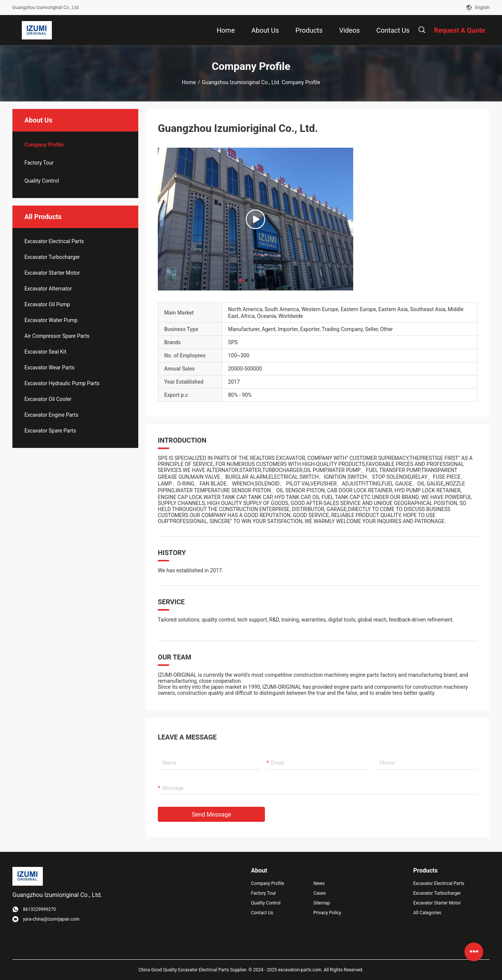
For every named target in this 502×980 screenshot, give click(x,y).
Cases (320, 893)
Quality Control (42, 181)
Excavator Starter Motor (52, 273)
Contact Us (262, 913)
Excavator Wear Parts (49, 367)
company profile (44, 145)
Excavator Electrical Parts (54, 241)
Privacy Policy (327, 913)
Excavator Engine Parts (51, 415)
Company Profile (268, 883)
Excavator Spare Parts (50, 431)
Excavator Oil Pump (47, 304)
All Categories (427, 913)
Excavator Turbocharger (52, 257)
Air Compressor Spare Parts (57, 336)
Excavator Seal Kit (45, 352)
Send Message (211, 814)
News (319, 883)
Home (189, 82)
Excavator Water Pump (51, 320)
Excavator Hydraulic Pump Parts (62, 383)
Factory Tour (39, 163)
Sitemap (322, 903)
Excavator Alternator (48, 289)
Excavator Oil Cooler (48, 399)
